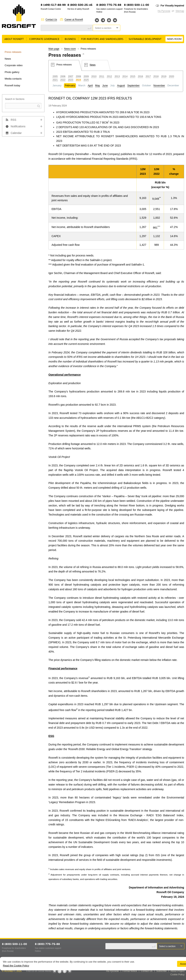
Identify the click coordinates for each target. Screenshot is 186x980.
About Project (177, 971)
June (105, 85)
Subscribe (161, 971)
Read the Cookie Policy (16, 966)
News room (174, 39)
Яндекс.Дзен (109, 20)
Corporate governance (44, 39)
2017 (148, 76)
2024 (78, 80)
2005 (55, 76)
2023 (71, 80)
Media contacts (13, 79)
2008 (78, 76)
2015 (133, 76)
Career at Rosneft (74, 20)
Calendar (16, 133)
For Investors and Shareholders (102, 39)
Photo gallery (12, 72)
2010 (94, 76)
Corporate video (14, 65)
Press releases (13, 52)
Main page (54, 49)
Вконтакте (97, 20)
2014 (125, 76)
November (159, 85)
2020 (172, 76)
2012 (109, 76)
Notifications (18, 126)
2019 (164, 76)
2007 (71, 76)
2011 (102, 76)
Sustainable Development (145, 39)
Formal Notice (130, 971)
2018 (156, 76)
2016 (141, 76)
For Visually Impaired (172, 6)
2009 (86, 76)
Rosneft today (12, 85)
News (8, 59)
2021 (55, 80)
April (90, 85)
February (70, 85)
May (98, 85)
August (121, 85)
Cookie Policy (177, 975)
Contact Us (51, 20)
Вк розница (115, 20)
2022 (63, 80)
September (133, 85)
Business (70, 39)
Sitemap (180, 11)
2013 (117, 76)
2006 (63, 76)
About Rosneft (14, 39)
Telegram (103, 20)
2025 (86, 80)
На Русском (164, 11)
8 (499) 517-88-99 (53, 5)
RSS (13, 120)
